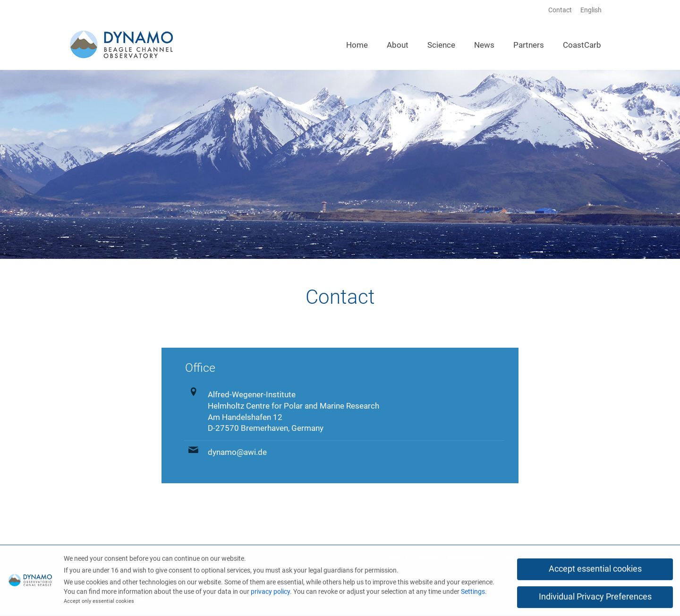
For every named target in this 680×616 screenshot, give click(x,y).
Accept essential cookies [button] (595, 570)
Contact (560, 10)
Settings (473, 592)
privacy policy (270, 592)
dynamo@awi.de (237, 452)
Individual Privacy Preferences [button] (595, 598)
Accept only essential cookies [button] (99, 603)
